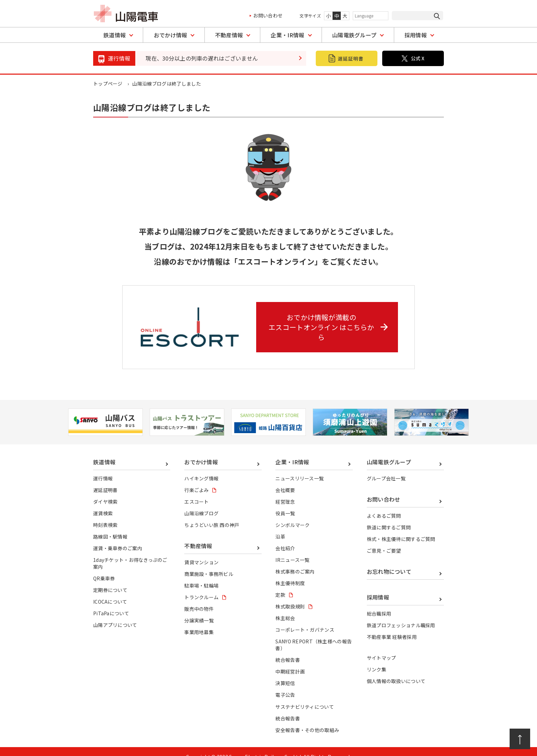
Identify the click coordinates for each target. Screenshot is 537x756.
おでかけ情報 (171, 35)
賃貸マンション (201, 552)
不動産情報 (229, 35)
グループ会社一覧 (386, 468)
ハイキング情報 (201, 468)
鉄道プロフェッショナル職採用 (401, 615)
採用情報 (416, 35)
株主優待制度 (290, 573)
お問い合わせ (268, 15)
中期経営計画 (290, 661)
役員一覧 (285, 503)
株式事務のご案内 (295, 561)
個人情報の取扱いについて (396, 671)
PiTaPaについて (111, 603)
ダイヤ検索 (105, 491)
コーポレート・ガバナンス (305, 619)
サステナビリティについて (305, 696)
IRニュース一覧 (292, 550)
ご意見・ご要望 (384, 540)
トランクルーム (201, 587)
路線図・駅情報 (110, 526)
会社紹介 (285, 538)
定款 (280, 584)
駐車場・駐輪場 (201, 575)
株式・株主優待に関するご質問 (401, 529)
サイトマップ (382, 647)
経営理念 (285, 491)
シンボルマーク (292, 515)
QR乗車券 (104, 568)
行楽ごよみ (197, 480)
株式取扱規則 (290, 596)
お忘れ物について (389, 561)
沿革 (280, 526)
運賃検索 (103, 503)
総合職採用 (379, 603)
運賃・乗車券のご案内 (118, 538)
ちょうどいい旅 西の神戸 (212, 515)
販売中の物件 (199, 598)
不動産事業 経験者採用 (392, 627)
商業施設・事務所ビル (209, 564)
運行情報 (103, 468)
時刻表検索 (105, 515)
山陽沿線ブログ (201, 503)
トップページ (108, 84)
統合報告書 (288, 650)
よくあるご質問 (384, 505)
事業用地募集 (199, 622)
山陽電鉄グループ (354, 35)
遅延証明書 (105, 480)
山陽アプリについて (115, 615)
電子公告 (285, 685)
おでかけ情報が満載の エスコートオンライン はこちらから (329, 322)
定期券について (110, 580)
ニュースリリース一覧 (299, 468)
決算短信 (285, 673)
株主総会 (285, 608)
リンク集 (377, 659)
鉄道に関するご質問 (389, 517)
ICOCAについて (110, 591)
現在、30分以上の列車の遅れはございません (202, 58)
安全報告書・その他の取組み (307, 720)
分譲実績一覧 (199, 610)
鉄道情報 (115, 35)
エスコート (197, 491)
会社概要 (285, 480)
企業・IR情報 (287, 35)
